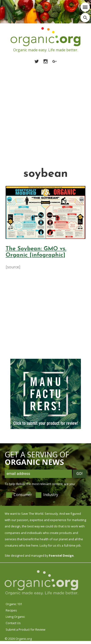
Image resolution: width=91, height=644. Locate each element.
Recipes (11, 610)
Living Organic (15, 617)
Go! (79, 474)
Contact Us (13, 623)
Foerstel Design (61, 555)
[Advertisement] (44, 110)
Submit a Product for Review (26, 629)
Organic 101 (14, 604)
